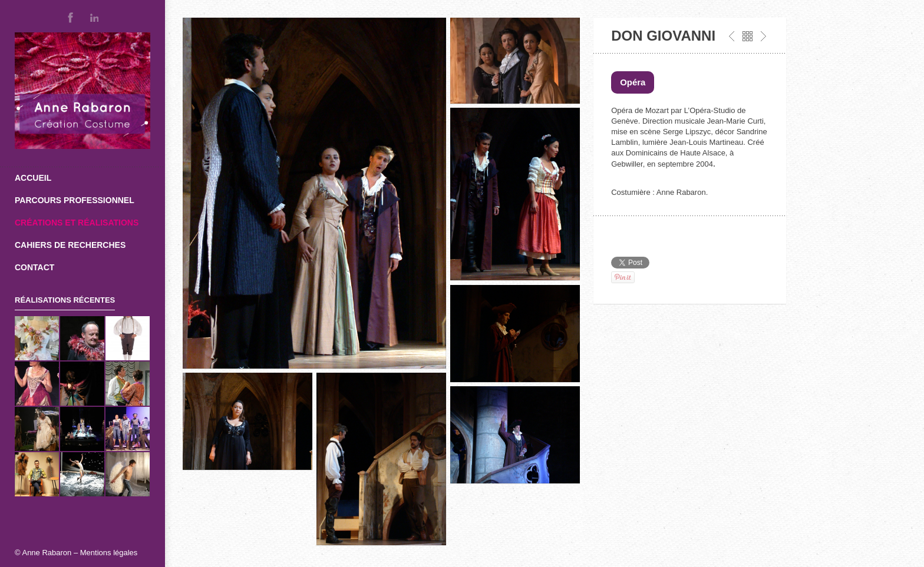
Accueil (33, 178)
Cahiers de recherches (70, 245)
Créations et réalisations (77, 223)
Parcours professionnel (75, 200)
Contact (34, 267)
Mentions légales (109, 553)
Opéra (633, 82)
